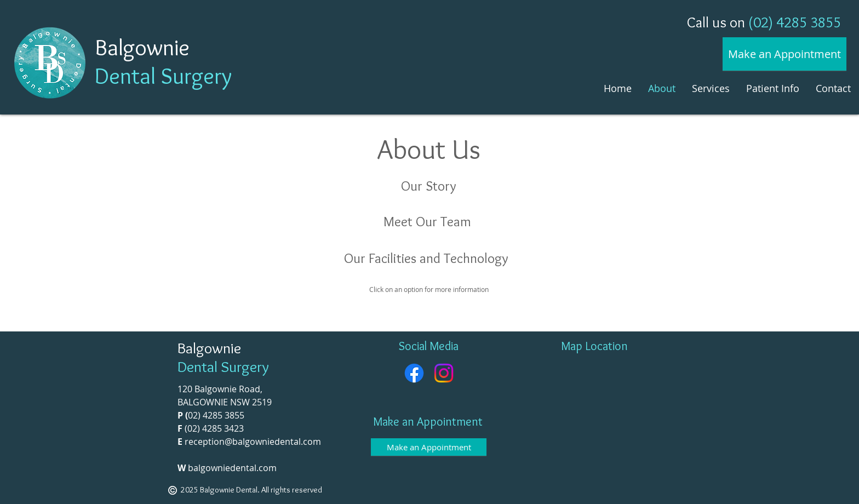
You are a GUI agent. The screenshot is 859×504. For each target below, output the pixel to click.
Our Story (429, 186)
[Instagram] (444, 373)
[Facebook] (414, 373)
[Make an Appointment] (784, 54)
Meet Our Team (427, 221)
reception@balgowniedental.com (253, 442)
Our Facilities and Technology (426, 258)
